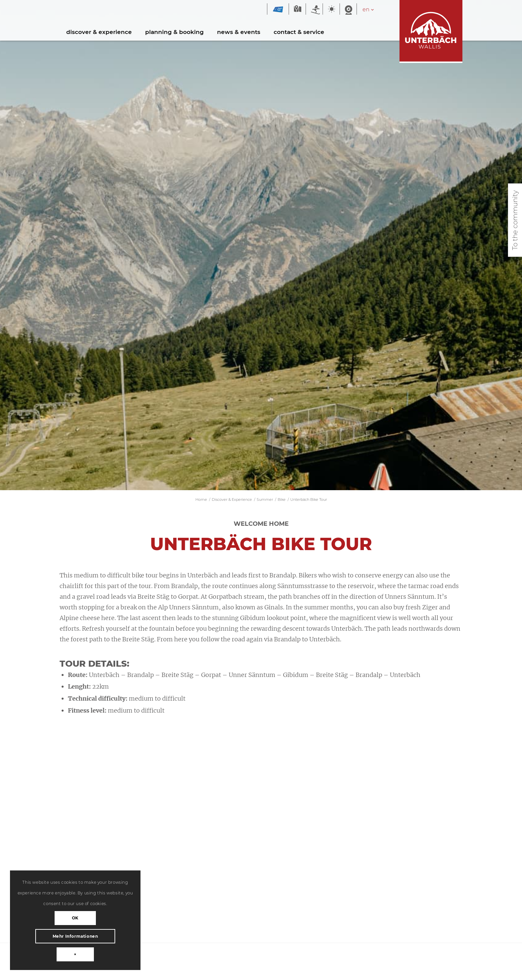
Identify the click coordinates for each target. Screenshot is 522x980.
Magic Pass (278, 9)
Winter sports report (314, 9)
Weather (331, 9)
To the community (515, 220)
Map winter (297, 9)
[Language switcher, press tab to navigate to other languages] (372, 9)
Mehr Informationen (75, 936)
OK (75, 918)
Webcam (348, 9)
